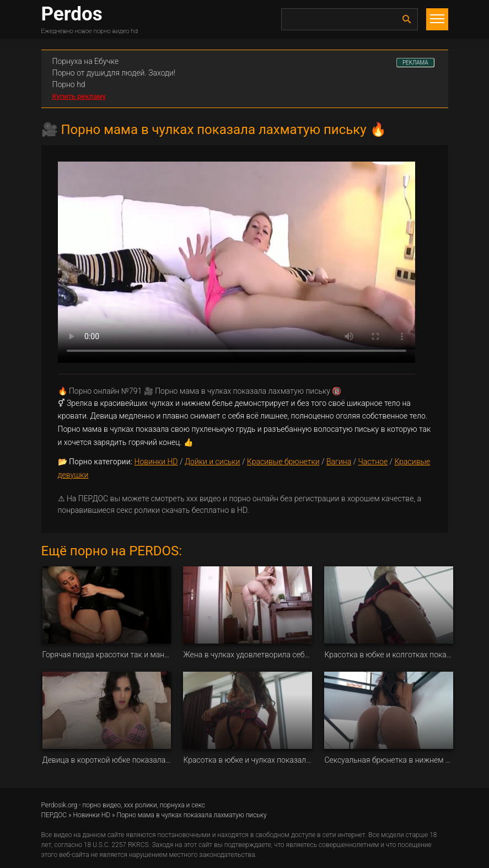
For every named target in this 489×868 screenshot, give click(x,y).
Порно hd (69, 84)
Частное (373, 462)
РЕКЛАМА (415, 63)
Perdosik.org (60, 805)
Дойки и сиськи (213, 462)
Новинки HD (156, 462)
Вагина (339, 462)
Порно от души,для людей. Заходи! (114, 73)
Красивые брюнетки (283, 462)
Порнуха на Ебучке (86, 61)
